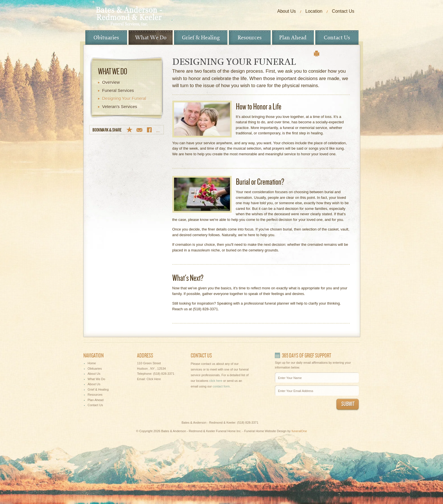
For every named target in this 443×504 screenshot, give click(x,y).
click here (216, 381)
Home (92, 363)
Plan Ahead (293, 38)
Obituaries (106, 38)
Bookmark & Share (127, 130)
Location (314, 11)
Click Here (154, 379)
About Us (286, 11)
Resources (250, 38)
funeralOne (299, 431)
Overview (111, 82)
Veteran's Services (120, 106)
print (317, 53)
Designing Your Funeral (124, 98)
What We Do (151, 38)
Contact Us (343, 11)
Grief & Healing (201, 38)
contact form (221, 386)
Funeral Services (118, 90)
